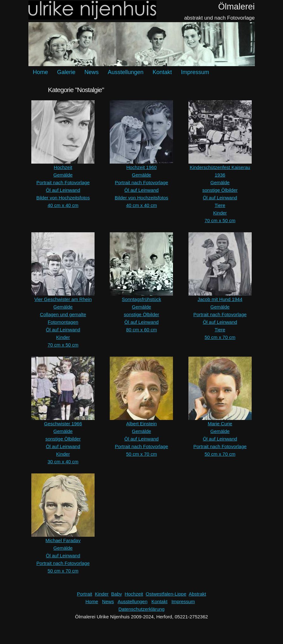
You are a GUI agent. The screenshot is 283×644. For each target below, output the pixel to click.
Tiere (220, 205)
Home (40, 72)
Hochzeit (63, 167)
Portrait (84, 594)
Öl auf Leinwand (63, 190)
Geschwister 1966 (63, 424)
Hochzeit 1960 (142, 167)
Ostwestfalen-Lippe (166, 594)
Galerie (66, 72)
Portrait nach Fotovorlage (63, 182)
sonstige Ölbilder (220, 190)
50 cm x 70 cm (220, 337)
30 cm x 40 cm (63, 462)
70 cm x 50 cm (220, 220)
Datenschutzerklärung (142, 609)
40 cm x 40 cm (63, 205)
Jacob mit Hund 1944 (220, 299)
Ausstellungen (126, 72)
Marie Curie (220, 424)
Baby (117, 594)
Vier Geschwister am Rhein (63, 299)
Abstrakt (197, 594)
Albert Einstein (141, 424)
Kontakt (162, 72)
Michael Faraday (63, 540)
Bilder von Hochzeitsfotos (63, 198)
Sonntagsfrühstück (141, 299)
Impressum (195, 72)
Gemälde (63, 175)
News (92, 72)
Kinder (220, 213)
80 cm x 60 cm (142, 330)
